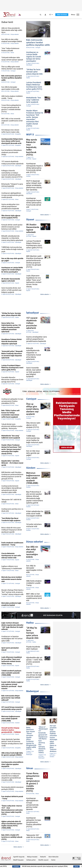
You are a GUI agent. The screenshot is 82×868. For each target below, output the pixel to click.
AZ (50, 15)
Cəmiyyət (31, 399)
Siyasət (30, 219)
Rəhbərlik (43, 857)
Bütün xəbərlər (45, 215)
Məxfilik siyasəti (43, 860)
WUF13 (30, 135)
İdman (30, 768)
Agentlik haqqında (19, 857)
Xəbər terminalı (62, 15)
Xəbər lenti (7, 22)
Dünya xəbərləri (35, 542)
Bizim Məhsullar (54, 857)
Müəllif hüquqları (18, 860)
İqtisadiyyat (32, 313)
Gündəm (31, 468)
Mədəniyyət (32, 691)
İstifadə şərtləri (31, 860)
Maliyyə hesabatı (32, 857)
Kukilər (53, 860)
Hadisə (30, 623)
